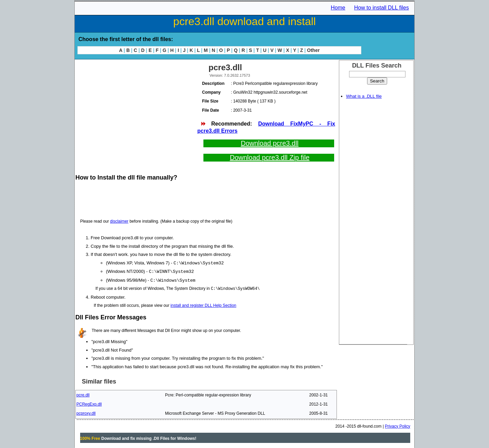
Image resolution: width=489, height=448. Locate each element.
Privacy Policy (397, 425)
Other (313, 50)
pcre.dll (83, 394)
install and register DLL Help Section (203, 304)
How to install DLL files (382, 8)
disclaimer (119, 221)
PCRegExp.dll (89, 403)
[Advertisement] (136, 109)
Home (338, 8)
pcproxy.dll (86, 412)
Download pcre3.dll (270, 143)
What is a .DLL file (364, 96)
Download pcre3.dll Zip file (270, 157)
